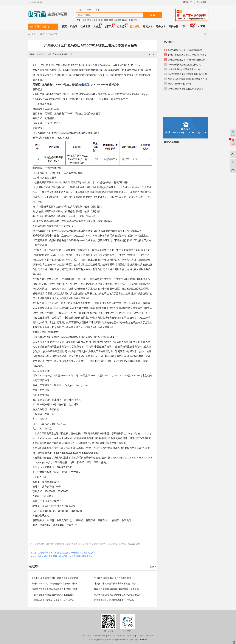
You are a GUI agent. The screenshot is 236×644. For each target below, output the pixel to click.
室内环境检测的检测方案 (180, 84)
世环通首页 (188, 2)
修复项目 (84, 85)
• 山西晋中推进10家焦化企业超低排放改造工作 (52, 600)
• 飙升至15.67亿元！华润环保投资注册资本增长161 (55, 584)
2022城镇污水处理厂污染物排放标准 (185, 50)
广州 (43, 65)
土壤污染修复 (93, 65)
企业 (98, 10)
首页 (34, 34)
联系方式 (121, 636)
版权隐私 (140, 636)
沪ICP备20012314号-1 (139, 640)
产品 (89, 10)
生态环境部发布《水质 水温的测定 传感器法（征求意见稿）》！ (68, 553)
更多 (153, 566)
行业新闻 (53, 34)
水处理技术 (133, 20)
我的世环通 (201, 2)
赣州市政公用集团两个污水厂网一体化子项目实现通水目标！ (66, 556)
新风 (84, 20)
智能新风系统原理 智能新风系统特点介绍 (188, 79)
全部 (80, 10)
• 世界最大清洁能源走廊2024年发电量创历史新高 (116, 589)
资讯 (42, 34)
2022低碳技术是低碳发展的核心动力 (185, 65)
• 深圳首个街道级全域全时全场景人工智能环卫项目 (54, 589)
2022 (111, 20)
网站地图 (150, 636)
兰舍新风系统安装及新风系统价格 (184, 69)
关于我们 (111, 636)
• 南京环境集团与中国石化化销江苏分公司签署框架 (117, 595)
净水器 (95, 20)
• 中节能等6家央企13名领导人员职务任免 (112, 578)
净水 (89, 20)
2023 (106, 20)
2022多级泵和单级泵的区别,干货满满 (186, 89)
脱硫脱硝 (117, 20)
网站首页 (86, 636)
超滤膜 (125, 20)
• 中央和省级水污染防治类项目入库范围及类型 (52, 595)
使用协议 (131, 636)
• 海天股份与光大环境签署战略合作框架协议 (113, 600)
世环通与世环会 (99, 636)
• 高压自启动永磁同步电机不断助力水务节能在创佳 (54, 578)
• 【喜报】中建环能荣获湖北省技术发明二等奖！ (116, 584)
